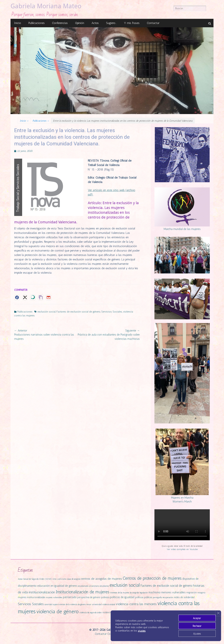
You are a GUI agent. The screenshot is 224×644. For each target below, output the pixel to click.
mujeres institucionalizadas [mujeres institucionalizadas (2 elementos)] (32, 597)
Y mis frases (132, 23)
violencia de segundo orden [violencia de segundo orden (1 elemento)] (91, 613)
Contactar (153, 23)
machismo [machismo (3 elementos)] (155, 592)
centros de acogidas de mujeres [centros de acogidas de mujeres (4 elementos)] (101, 579)
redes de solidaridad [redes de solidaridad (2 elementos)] (184, 597)
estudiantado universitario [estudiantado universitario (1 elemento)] (88, 586)
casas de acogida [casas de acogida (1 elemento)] (73, 579)
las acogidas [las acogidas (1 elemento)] (134, 593)
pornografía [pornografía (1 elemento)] (157, 597)
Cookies (112, 634)
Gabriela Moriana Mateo (46, 6)
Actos (95, 23)
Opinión (80, 23)
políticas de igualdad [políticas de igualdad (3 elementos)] (122, 597)
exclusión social (46, 311)
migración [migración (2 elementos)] (192, 592)
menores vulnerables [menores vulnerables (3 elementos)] (173, 592)
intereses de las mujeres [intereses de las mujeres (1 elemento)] (120, 593)
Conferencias (60, 23)
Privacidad (123, 634)
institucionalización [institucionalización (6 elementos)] (42, 592)
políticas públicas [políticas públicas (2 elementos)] (144, 597)
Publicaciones (37, 23)
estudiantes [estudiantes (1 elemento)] (104, 586)
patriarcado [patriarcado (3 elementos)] (70, 597)
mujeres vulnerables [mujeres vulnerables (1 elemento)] (54, 597)
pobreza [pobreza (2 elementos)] (105, 597)
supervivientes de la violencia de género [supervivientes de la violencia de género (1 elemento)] (69, 604)
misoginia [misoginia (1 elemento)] (201, 593)
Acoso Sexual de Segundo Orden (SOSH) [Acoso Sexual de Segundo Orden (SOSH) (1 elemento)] (35, 579)
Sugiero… (111, 23)
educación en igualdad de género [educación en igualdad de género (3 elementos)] (57, 586)
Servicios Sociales (112, 311)
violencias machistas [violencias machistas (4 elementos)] (158, 612)
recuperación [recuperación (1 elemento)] (168, 597)
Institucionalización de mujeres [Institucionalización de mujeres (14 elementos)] (82, 592)
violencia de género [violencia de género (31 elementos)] (57, 611)
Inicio (18, 23)
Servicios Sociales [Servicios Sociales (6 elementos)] (31, 604)
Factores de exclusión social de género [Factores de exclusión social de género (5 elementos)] (166, 586)
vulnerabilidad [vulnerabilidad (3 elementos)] (180, 612)
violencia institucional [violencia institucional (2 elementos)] (113, 612)
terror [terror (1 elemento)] (89, 604)
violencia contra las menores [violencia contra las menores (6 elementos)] (136, 604)
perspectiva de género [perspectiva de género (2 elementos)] (89, 597)
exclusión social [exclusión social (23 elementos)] (125, 585)
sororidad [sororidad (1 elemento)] (48, 604)
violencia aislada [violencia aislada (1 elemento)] (109, 604)
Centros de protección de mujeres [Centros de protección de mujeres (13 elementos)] (152, 578)
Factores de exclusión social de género (78, 311)
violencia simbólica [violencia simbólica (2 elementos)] (135, 612)
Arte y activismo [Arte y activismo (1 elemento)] (59, 579)
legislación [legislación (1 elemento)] (144, 593)
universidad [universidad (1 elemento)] (97, 604)
